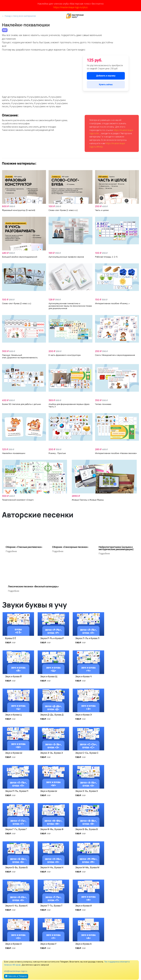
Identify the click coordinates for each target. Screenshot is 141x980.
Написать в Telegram (16, 976)
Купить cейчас (106, 85)
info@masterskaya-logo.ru (16, 971)
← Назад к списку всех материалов (19, 16)
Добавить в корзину (106, 76)
